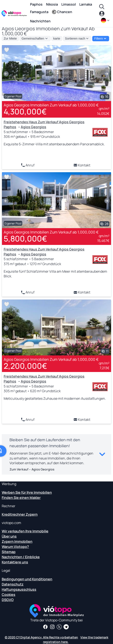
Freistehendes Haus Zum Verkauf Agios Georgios (44, 122)
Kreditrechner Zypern (20, 514)
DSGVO (8, 600)
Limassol (69, 4)
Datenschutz (13, 584)
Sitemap (9, 552)
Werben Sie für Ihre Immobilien (27, 492)
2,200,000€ (25, 366)
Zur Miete (10, 38)
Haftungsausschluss (19, 589)
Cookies (9, 595)
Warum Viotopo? (15, 547)
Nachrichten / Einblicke (21, 557)
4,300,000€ (25, 111)
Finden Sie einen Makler (21, 498)
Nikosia (52, 4)
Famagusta (39, 12)
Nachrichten (40, 21)
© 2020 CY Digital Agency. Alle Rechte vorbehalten (41, 637)
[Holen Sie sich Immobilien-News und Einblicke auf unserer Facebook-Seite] (45, 627)
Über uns (9, 536)
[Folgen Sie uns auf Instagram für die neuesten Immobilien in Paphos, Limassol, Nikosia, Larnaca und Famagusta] (52, 627)
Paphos (36, 4)
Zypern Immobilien (17, 541)
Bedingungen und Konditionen (27, 579)
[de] (106, 20)
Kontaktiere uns (15, 562)
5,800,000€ (25, 239)
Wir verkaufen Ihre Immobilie (25, 531)
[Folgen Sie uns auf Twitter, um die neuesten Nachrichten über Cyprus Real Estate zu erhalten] (59, 627)
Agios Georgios (33, 127)
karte (57, 38)
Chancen (62, 12)
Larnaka (86, 4)
